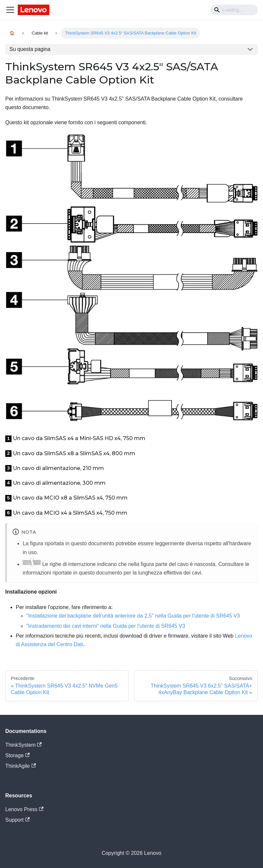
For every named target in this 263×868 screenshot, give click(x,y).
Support (17, 820)
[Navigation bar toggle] (10, 10)
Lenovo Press (24, 809)
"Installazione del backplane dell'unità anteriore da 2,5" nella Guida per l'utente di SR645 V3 (133, 616)
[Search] (234, 10)
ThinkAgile (21, 766)
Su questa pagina (30, 49)
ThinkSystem (24, 745)
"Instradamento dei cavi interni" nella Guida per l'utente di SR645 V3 (106, 626)
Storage (17, 755)
